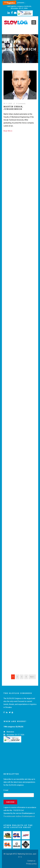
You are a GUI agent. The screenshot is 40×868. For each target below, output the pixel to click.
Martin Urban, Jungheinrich (13, 108)
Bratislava (10, 732)
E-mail (6, 790)
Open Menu (34, 22)
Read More (8, 131)
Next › (32, 677)
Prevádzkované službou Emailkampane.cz (19, 816)
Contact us (31, 861)
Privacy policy (31, 864)
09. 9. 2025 (8, 104)
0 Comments (21, 104)
